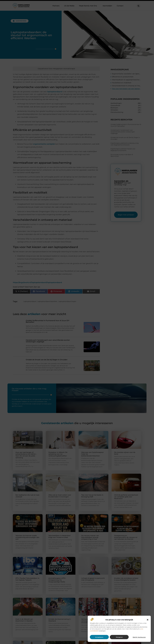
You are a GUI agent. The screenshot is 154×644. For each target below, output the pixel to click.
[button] (148, 620)
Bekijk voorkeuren (139, 637)
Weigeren (119, 637)
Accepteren (99, 637)
